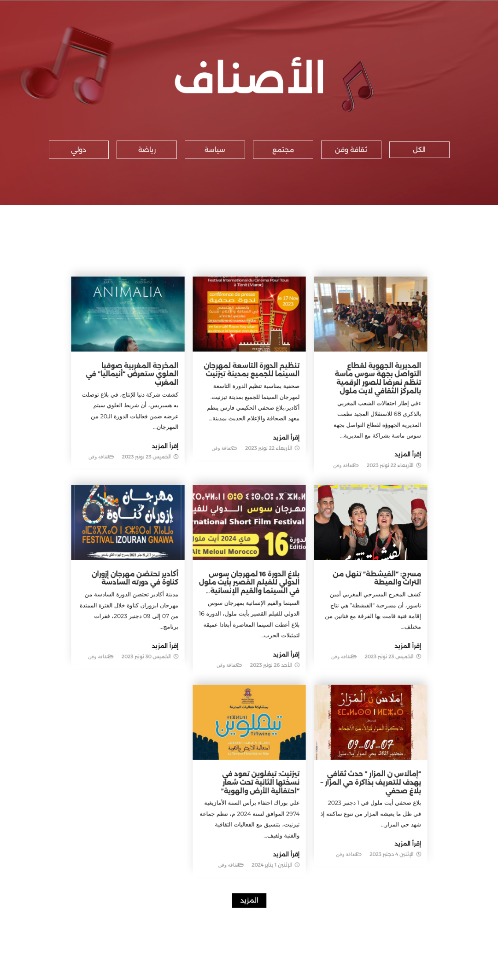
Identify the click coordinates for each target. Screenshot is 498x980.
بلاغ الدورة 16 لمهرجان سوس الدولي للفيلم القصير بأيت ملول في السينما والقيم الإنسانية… (249, 584)
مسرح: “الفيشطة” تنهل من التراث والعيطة (356, 581)
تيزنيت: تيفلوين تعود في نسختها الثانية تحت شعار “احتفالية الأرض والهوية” (259, 751)
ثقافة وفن (328, 486)
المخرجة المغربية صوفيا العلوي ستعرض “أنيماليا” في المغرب (151, 410)
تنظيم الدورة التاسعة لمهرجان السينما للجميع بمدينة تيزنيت (251, 406)
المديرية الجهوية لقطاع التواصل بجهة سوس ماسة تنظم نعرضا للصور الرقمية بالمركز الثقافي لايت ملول (357, 413)
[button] (419, 150)
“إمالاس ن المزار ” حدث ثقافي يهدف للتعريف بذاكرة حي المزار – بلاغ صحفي (351, 751)
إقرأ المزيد (381, 477)
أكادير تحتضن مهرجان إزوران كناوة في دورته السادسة (153, 581)
